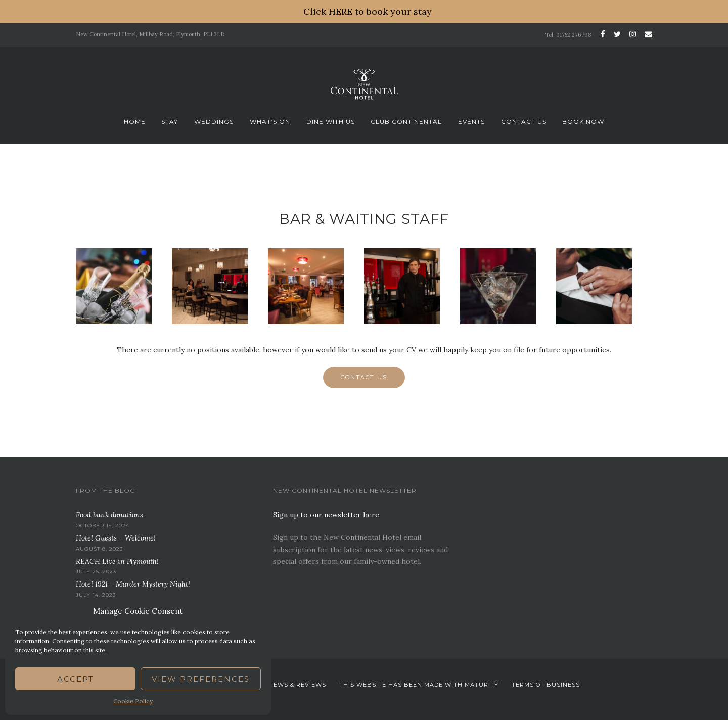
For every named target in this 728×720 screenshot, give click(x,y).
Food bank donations (109, 515)
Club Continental (406, 122)
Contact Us (524, 122)
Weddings (214, 122)
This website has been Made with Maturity (419, 685)
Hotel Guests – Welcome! (116, 538)
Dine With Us (331, 122)
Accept (76, 679)
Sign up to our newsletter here (326, 515)
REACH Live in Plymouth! (117, 561)
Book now (583, 122)
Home (135, 122)
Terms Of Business (546, 685)
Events (471, 122)
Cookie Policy (133, 701)
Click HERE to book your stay (368, 11)
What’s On (270, 122)
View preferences (201, 679)
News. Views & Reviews (285, 685)
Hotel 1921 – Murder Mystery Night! (133, 584)
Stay (170, 122)
